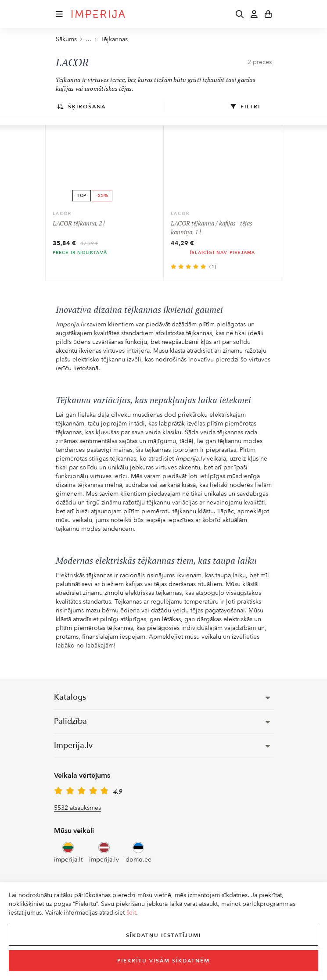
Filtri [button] (246, 107)
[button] (59, 14)
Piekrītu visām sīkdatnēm (163, 961)
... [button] (86, 39)
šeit (131, 913)
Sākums (66, 39)
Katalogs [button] (162, 697)
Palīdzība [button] (162, 721)
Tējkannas (114, 39)
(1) (213, 267)
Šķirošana (82, 107)
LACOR (62, 214)
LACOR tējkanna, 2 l (79, 223)
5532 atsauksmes (77, 808)
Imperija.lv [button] (162, 746)
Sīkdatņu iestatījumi (163, 935)
